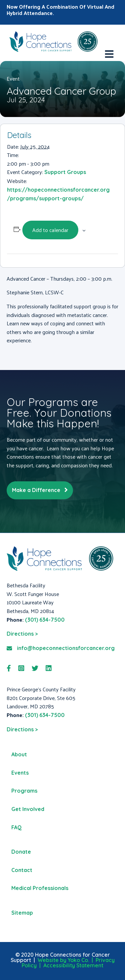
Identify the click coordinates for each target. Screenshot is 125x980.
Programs (24, 791)
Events (20, 773)
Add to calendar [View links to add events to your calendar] (50, 230)
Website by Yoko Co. (63, 960)
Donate (21, 852)
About (19, 754)
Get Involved (28, 809)
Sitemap (22, 913)
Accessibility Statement (73, 965)
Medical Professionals (40, 888)
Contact (22, 870)
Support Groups (65, 172)
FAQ (16, 827)
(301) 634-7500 (45, 620)
